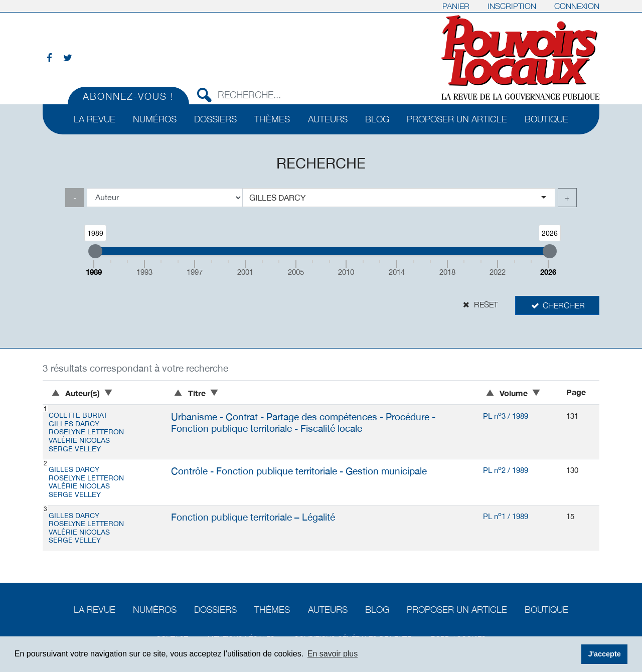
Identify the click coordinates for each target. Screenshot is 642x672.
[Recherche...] (315, 94)
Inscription (512, 6)
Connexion (577, 6)
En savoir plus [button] (333, 654)
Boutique (546, 119)
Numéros (155, 119)
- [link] (75, 198)
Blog (377, 119)
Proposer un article (457, 119)
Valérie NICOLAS (79, 440)
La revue (95, 119)
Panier (456, 6)
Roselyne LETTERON (86, 432)
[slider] (95, 251)
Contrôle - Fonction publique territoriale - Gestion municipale (299, 471)
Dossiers (215, 119)
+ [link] (567, 198)
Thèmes (272, 119)
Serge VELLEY (75, 449)
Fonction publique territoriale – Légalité (253, 517)
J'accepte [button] (605, 654)
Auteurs (328, 119)
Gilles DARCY (74, 424)
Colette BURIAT (78, 415)
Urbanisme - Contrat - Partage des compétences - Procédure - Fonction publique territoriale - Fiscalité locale (303, 423)
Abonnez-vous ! (128, 96)
